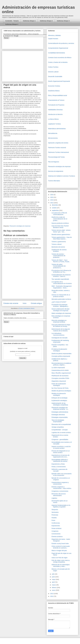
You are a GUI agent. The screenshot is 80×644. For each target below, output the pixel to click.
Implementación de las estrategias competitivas (60, 404)
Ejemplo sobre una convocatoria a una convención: (61, 474)
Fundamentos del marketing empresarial (60, 341)
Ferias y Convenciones (59, 467)
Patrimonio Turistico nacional (57, 148)
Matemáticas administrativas (57, 129)
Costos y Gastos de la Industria (58, 62)
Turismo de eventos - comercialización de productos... (58, 256)
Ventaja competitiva (58, 427)
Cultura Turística (53, 67)
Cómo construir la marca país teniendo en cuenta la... (61, 547)
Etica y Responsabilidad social (58, 95)
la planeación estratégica (59, 401)
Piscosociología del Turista (56, 157)
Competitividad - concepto (60, 430)
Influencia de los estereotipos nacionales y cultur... (61, 565)
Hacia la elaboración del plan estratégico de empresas (60, 310)
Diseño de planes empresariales (61, 354)
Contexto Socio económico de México (60, 58)
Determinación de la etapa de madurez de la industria (61, 330)
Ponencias (55, 515)
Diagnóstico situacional (59, 381)
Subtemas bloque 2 (46, 21)
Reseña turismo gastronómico (61, 235)
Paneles (54, 518)
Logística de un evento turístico (61, 432)
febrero (54, 588)
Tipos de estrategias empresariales (58, 421)
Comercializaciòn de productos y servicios (61, 43)
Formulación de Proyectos (56, 105)
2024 (52, 195)
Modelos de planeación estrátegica (59, 394)
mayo (54, 579)
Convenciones (56, 534)
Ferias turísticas (56, 528)
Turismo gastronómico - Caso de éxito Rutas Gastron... (62, 238)
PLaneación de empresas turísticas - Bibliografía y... (60, 305)
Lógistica (54, 498)
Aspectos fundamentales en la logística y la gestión (61, 506)
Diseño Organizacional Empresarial (59, 81)
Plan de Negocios (54, 162)
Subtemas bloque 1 (29, 21)
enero (54, 590)
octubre (54, 208)
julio (53, 574)
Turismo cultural (56, 244)
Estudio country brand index (60, 544)
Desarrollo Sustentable (55, 76)
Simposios (55, 510)
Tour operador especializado (60, 279)
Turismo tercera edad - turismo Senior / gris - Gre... (61, 231)
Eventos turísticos (57, 537)
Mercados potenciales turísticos (61, 299)
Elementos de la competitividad (61, 424)
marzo (54, 585)
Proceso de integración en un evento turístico (61, 452)
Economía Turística (54, 86)
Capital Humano (53, 39)
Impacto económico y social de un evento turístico (61, 447)
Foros (53, 520)
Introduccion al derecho (55, 114)
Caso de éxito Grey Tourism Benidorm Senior (60, 227)
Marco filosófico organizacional (61, 373)
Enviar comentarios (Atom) (27, 308)
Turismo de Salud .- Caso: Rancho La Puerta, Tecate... (61, 261)
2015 (52, 200)
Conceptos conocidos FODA (60, 378)
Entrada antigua (36, 303)
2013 (52, 594)
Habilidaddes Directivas (55, 110)
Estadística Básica (54, 91)
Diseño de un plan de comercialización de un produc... (59, 219)
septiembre (56, 210)
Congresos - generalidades (60, 439)
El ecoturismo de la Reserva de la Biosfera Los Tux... (61, 271)
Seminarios (55, 512)
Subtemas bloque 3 (63, 21)
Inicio (24, 303)
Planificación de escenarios (60, 376)
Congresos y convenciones (60, 491)
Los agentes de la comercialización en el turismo (62, 283)
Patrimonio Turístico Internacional (58, 152)
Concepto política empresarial (61, 356)
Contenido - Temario (12, 21)
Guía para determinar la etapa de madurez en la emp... (61, 326)
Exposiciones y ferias (58, 464)
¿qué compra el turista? (59, 302)
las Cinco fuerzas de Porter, (60, 388)
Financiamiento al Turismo (56, 100)
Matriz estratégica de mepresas (61, 313)
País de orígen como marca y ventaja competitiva (61, 561)
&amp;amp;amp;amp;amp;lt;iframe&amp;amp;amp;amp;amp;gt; (26, 43)
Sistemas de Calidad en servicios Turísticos (62, 176)
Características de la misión (60, 370)
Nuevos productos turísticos (60, 223)
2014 (52, 203)
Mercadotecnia (53, 133)
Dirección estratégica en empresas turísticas (59, 321)
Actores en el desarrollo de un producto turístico (61, 296)
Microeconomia (53, 138)
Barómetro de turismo (58, 247)
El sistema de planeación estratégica (59, 350)
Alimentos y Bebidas (54, 35)
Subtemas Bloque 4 (12, 24)
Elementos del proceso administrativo (59, 495)
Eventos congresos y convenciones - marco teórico (61, 488)
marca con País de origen (59, 558)
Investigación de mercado (59, 338)
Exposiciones (56, 526)
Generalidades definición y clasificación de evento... (60, 460)
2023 (52, 197)
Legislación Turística (54, 124)
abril (53, 582)
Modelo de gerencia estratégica (61, 391)
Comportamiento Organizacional (58, 48)
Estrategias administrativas (60, 412)
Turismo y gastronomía (59, 242)
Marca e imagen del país (59, 551)
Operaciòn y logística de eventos (58, 143)
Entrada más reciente (11, 303)
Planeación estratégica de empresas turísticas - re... (60, 408)
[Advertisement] (6, 601)
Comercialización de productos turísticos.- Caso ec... (61, 276)
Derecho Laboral (53, 72)
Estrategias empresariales (60, 417)
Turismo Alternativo (54, 181)
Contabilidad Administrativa (57, 53)
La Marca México (53, 119)
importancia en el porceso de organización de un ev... (60, 456)
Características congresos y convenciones (60, 483)
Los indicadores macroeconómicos (58, 334)
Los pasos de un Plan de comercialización (59, 214)
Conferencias (56, 523)
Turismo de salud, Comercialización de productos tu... (59, 266)
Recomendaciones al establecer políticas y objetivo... (61, 364)
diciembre (55, 205)
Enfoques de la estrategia (59, 398)
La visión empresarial (58, 368)
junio (54, 577)
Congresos (55, 531)
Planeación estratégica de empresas (20, 226)
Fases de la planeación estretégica (59, 385)
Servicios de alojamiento (56, 171)
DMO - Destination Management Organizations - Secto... (62, 287)
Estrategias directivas (58, 415)
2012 (52, 596)
